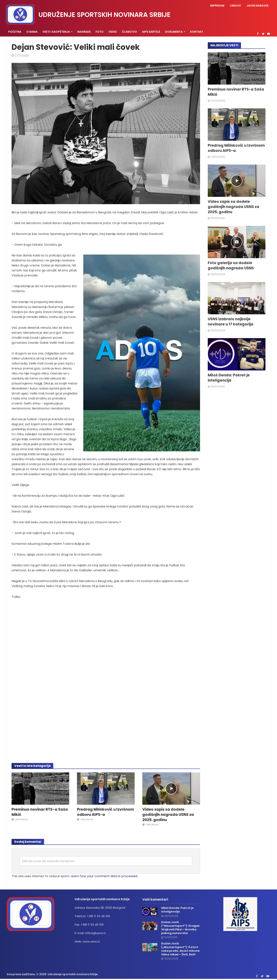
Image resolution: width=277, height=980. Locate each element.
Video (113, 32)
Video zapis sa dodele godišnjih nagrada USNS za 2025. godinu (168, 815)
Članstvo (129, 32)
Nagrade (84, 32)
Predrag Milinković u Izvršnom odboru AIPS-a (105, 812)
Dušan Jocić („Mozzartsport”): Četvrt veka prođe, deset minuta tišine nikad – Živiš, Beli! (180, 949)
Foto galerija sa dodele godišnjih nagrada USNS (231, 266)
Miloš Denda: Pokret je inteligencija (229, 378)
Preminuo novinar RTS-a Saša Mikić (40, 812)
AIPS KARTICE (151, 32)
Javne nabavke (257, 6)
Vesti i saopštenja (56, 32)
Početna (15, 32)
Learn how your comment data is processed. (104, 876)
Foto (100, 32)
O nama (32, 32)
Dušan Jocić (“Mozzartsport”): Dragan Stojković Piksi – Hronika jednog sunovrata (180, 928)
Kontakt (197, 32)
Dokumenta (174, 32)
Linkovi (235, 6)
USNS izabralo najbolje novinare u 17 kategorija (231, 322)
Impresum (217, 6)
